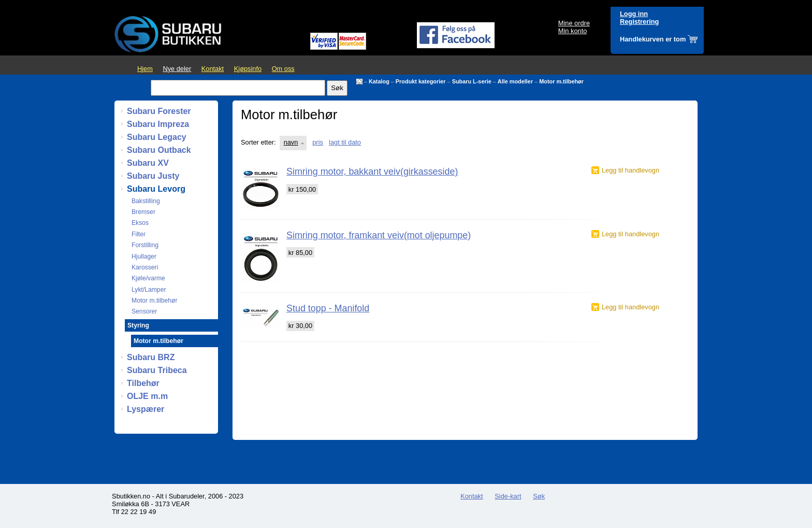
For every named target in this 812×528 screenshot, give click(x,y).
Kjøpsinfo (248, 69)
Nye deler (177, 69)
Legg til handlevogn (630, 170)
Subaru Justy (153, 176)
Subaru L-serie (472, 81)
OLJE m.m (147, 396)
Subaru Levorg (156, 189)
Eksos (140, 223)
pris (318, 142)
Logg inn (634, 14)
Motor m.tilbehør (561, 81)
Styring (138, 325)
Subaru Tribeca (157, 370)
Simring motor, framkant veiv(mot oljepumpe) (379, 235)
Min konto (572, 31)
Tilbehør (143, 383)
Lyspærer (146, 409)
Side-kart (508, 496)
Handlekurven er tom (653, 39)
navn (291, 142)
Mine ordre (574, 23)
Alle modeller (515, 81)
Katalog (379, 81)
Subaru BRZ (151, 357)
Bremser (143, 212)
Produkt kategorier (421, 81)
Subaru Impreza (158, 124)
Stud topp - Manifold (328, 308)
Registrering (639, 22)
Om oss (283, 69)
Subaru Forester (159, 111)
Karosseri (145, 267)
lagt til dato (345, 142)
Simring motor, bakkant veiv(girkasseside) (372, 172)
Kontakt (213, 69)
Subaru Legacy (157, 137)
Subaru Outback (159, 150)
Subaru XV (148, 163)
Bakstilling (146, 201)
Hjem (145, 69)
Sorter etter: (258, 142)
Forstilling (145, 245)
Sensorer (144, 311)
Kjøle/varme (148, 278)
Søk (539, 496)
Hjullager (144, 256)
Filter (139, 234)
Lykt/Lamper (149, 290)
